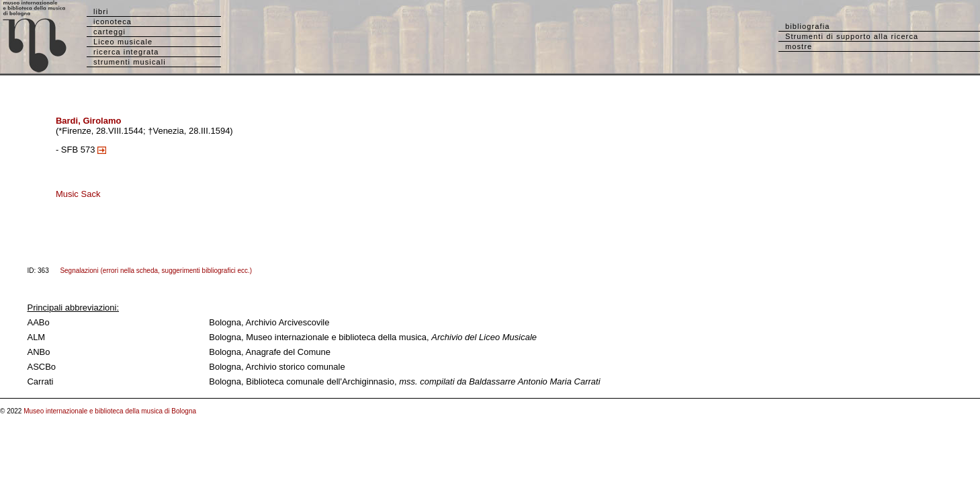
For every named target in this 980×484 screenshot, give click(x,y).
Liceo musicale (123, 42)
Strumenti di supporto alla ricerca (852, 36)
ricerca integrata (126, 52)
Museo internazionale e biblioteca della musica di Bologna (110, 411)
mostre (799, 46)
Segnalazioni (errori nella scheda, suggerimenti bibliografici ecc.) (156, 271)
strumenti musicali (130, 62)
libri (101, 11)
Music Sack (78, 194)
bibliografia (807, 26)
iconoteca (113, 22)
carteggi (109, 32)
